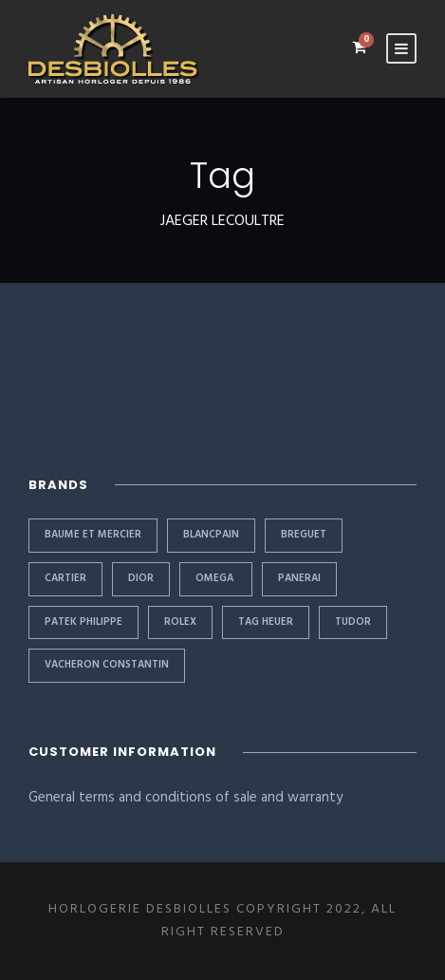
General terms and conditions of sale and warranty (185, 798)
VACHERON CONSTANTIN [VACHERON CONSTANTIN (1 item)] (107, 665)
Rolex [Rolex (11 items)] (180, 622)
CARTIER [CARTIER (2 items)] (65, 578)
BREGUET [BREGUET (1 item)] (304, 535)
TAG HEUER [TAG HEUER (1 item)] (266, 622)
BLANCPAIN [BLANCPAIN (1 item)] (211, 535)
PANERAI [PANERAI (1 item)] (299, 578)
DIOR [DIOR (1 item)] (141, 578)
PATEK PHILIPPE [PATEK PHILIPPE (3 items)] (83, 622)
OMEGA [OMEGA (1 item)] (216, 578)
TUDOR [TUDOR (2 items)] (353, 622)
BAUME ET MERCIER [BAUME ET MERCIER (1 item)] (93, 535)
